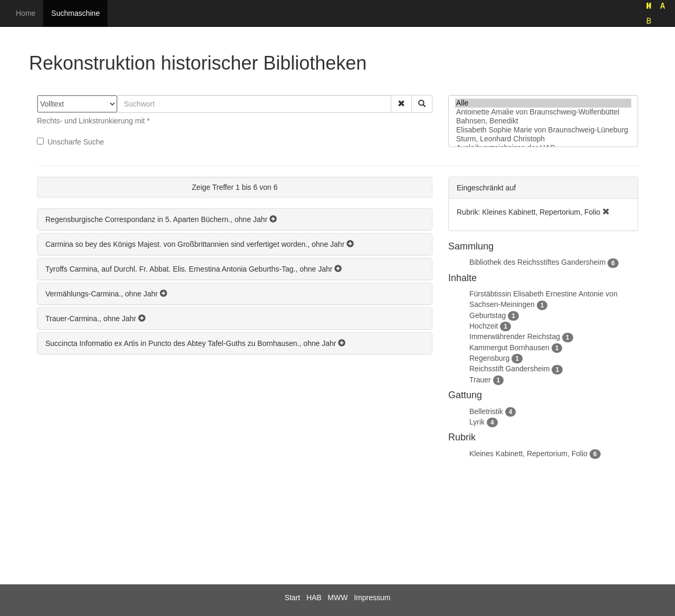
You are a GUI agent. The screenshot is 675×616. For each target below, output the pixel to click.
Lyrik (477, 422)
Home (26, 13)
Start (293, 598)
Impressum (372, 598)
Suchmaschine (75, 13)
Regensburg (489, 358)
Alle (543, 103)
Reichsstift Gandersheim (510, 369)
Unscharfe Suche (70, 142)
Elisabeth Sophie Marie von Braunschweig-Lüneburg (543, 130)
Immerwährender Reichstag (515, 336)
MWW (337, 598)
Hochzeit (484, 326)
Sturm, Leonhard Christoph (543, 139)
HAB (314, 598)
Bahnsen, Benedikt (543, 121)
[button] (401, 104)
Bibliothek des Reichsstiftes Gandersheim (537, 262)
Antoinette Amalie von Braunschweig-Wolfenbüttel (543, 112)
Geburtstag (488, 315)
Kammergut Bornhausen (509, 348)
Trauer (480, 380)
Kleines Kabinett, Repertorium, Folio (528, 454)
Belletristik (486, 411)
